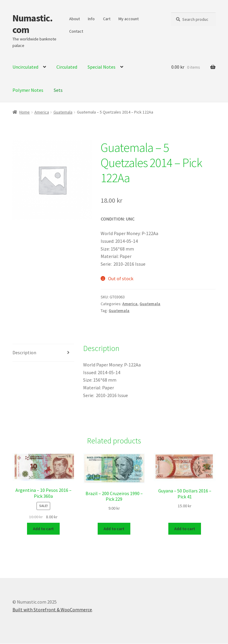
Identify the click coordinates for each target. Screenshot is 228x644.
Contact (76, 31)
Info (91, 19)
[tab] (43, 353)
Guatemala (63, 112)
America (42, 112)
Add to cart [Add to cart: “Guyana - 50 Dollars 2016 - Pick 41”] (185, 529)
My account (129, 19)
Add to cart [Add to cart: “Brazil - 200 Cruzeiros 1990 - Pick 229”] (114, 529)
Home (24, 112)
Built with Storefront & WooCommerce (52, 610)
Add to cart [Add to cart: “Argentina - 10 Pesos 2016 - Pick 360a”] (43, 529)
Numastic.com (33, 24)
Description (24, 352)
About (75, 19)
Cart (107, 19)
